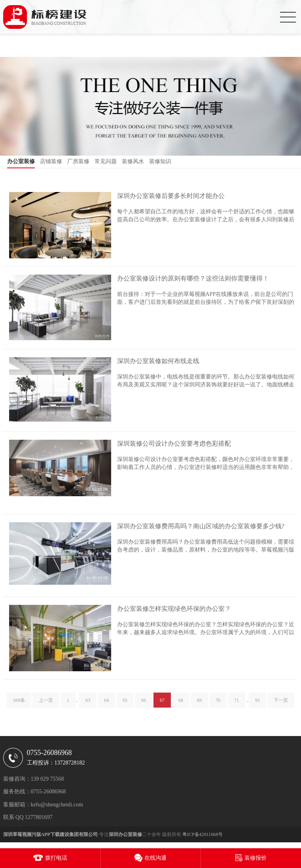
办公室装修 (21, 161)
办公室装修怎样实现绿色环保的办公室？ (174, 609)
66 (144, 704)
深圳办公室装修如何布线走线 (158, 361)
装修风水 (133, 161)
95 (257, 704)
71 (237, 704)
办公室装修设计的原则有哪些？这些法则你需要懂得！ (193, 278)
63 (88, 704)
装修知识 (160, 161)
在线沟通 (155, 858)
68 (181, 704)
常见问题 (106, 161)
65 (125, 704)
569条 (19, 704)
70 (218, 704)
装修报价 (256, 858)
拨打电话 (56, 858)
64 (106, 704)
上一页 (46, 704)
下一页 (281, 704)
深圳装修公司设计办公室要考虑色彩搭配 (174, 443)
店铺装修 (51, 161)
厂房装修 (78, 161)
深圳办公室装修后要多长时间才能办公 (171, 196)
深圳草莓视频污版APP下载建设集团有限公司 (50, 834)
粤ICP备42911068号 (203, 834)
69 (199, 704)
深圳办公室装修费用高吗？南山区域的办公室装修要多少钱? (201, 526)
